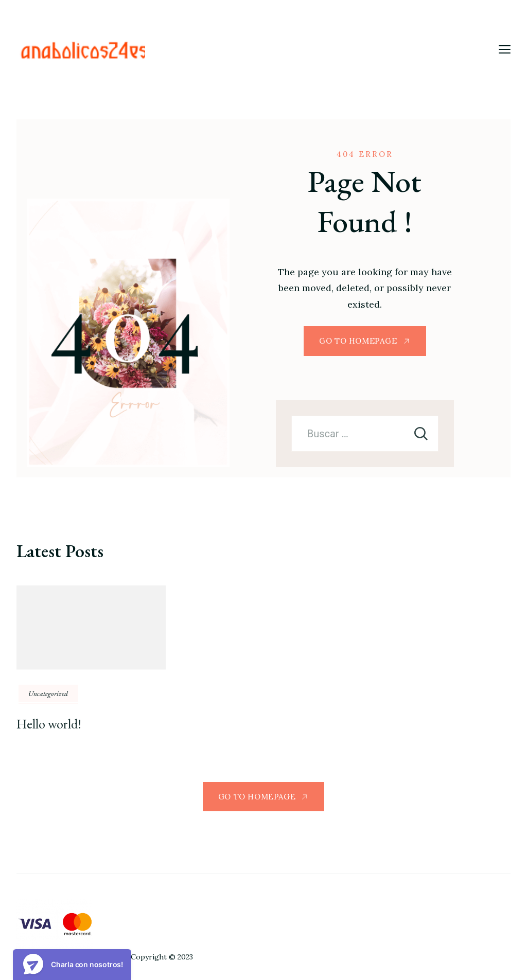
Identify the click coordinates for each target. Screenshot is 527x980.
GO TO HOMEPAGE (358, 341)
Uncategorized (48, 693)
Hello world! (49, 724)
